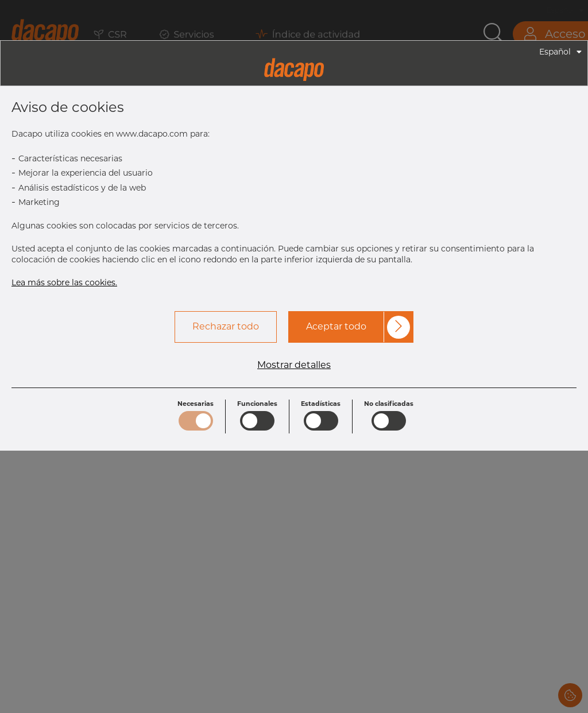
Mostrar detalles (294, 365)
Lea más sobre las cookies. (64, 282)
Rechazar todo (226, 326)
